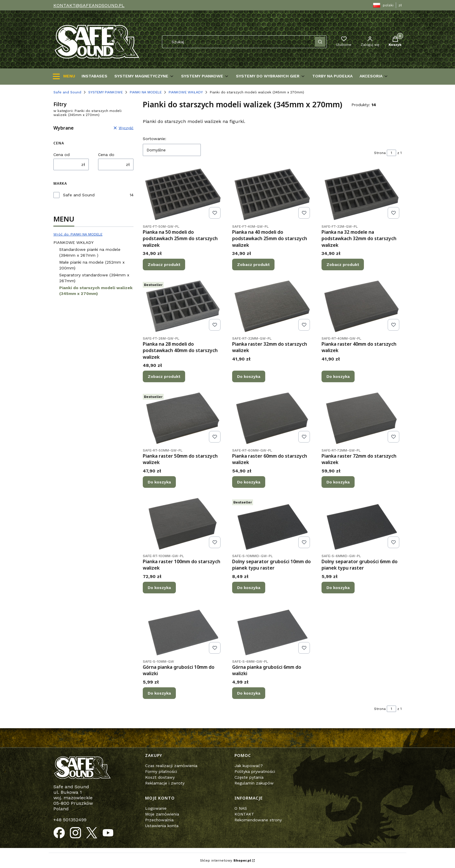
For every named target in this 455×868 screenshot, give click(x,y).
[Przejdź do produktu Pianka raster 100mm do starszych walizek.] (183, 524)
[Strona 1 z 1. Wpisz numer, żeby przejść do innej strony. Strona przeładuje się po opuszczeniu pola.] (391, 153)
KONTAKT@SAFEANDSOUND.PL (89, 5)
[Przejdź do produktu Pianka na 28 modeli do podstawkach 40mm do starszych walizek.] (183, 306)
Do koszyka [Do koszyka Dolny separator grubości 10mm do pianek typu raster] (249, 588)
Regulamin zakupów (254, 783)
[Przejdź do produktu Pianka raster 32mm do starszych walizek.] (272, 306)
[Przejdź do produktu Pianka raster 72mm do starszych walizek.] (362, 418)
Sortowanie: (155, 139)
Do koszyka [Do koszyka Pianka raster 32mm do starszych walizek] (249, 376)
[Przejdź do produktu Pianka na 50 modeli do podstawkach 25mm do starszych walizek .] (183, 194)
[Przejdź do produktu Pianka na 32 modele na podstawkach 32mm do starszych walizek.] (362, 194)
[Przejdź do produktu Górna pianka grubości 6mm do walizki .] (272, 629)
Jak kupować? (249, 766)
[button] (320, 42)
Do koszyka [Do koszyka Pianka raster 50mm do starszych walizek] (159, 482)
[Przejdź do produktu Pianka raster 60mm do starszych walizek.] (272, 418)
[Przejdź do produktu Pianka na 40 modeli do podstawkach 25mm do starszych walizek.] (272, 194)
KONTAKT (244, 814)
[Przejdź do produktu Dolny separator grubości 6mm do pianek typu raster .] (362, 524)
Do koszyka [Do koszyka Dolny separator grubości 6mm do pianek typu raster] (338, 588)
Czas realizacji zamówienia (171, 766)
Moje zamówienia (162, 814)
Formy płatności (161, 771)
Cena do (106, 155)
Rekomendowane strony (258, 820)
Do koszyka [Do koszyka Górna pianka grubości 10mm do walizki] (159, 693)
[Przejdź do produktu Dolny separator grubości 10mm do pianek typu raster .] (272, 524)
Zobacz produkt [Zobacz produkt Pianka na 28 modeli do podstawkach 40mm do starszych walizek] (164, 376)
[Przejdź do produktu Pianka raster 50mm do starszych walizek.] (183, 418)
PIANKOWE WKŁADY (186, 92)
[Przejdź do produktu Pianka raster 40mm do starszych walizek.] (362, 306)
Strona (380, 153)
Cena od (62, 155)
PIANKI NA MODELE (146, 92)
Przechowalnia (159, 820)
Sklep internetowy (225, 860)
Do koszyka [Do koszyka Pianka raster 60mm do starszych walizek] (249, 482)
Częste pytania (249, 777)
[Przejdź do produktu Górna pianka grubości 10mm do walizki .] (183, 629)
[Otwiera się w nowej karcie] (59, 833)
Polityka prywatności (255, 771)
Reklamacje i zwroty (165, 783)
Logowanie (156, 808)
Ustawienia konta (162, 826)
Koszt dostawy (160, 777)
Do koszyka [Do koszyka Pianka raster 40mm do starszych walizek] (338, 376)
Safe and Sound (67, 92)
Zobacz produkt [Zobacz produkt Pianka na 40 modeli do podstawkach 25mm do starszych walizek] (253, 264)
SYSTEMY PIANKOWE (105, 92)
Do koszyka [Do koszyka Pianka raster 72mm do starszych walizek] (338, 482)
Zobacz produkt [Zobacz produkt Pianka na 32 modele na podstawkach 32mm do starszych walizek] (343, 264)
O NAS (241, 808)
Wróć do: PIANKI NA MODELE (78, 234)
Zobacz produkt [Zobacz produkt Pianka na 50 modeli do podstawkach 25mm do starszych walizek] (164, 264)
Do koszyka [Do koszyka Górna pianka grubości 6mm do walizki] (249, 693)
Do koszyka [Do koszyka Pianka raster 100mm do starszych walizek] (159, 588)
